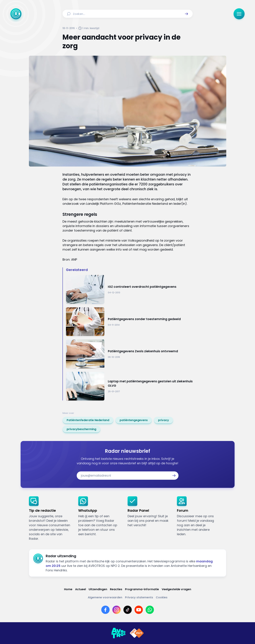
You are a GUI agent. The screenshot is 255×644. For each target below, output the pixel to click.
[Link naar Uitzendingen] (98, 589)
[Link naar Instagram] (117, 610)
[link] (88, 420)
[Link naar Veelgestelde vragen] (176, 589)
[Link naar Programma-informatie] (142, 589)
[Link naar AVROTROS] (118, 633)
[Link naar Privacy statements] (139, 597)
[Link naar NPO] (137, 633)
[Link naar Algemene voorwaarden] (105, 597)
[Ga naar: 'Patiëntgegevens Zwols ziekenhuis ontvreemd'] (129, 354)
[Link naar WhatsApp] (150, 610)
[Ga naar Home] (16, 14)
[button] (186, 14)
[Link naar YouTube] (139, 610)
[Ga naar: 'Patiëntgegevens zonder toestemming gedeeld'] (129, 322)
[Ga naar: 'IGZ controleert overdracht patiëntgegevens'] (129, 289)
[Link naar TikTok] (128, 610)
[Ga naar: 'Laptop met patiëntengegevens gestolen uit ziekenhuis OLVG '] (129, 386)
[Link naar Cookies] (162, 597)
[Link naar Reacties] (116, 589)
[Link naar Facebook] (105, 610)
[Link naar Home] (68, 589)
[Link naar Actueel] (80, 589)
